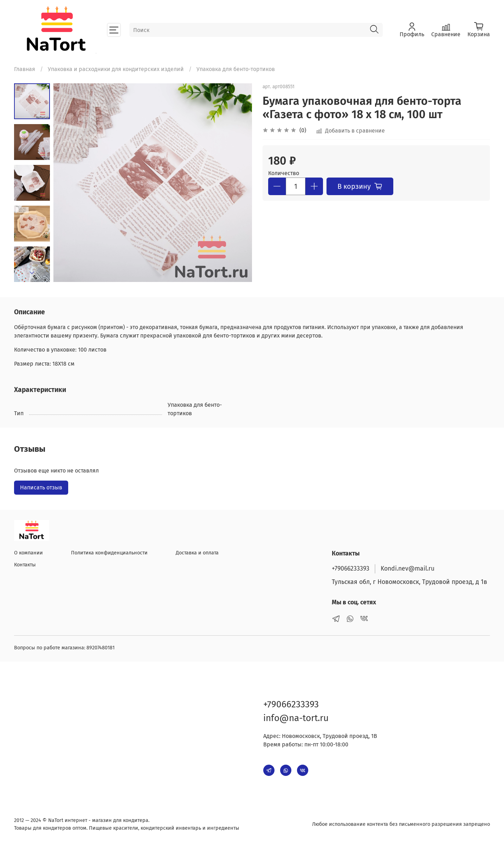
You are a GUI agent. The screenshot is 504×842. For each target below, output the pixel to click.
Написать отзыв (41, 487)
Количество (284, 173)
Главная (25, 69)
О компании (28, 553)
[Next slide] (32, 273)
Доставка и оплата (197, 553)
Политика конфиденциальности (109, 553)
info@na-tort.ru (296, 718)
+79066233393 (351, 569)
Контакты (25, 565)
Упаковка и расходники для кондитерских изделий (116, 69)
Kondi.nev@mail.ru (408, 569)
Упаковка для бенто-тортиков (236, 69)
